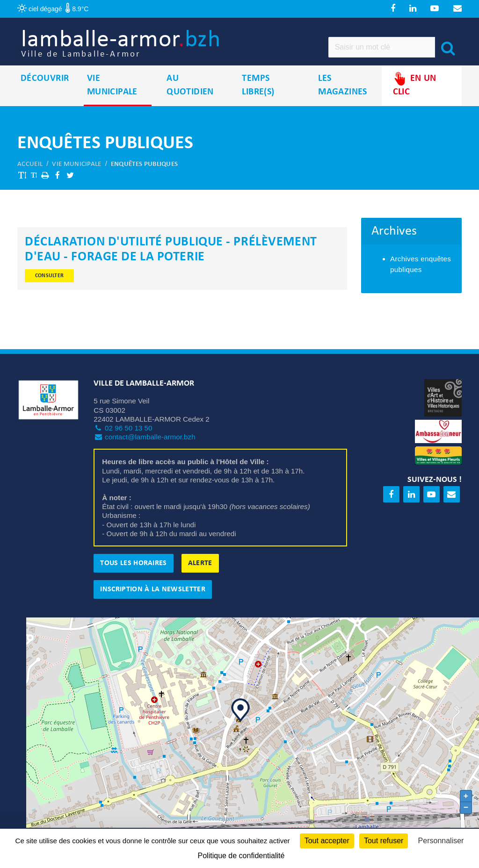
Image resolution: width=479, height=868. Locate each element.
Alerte (200, 578)
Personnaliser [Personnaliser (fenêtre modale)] (441, 841)
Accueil (30, 179)
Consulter (49, 290)
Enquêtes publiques (144, 179)
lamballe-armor (156, 52)
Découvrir (45, 93)
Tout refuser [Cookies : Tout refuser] (384, 841)
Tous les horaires (133, 578)
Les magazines (343, 100)
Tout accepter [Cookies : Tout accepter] (327, 841)
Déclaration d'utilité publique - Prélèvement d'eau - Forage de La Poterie (171, 264)
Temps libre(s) (258, 100)
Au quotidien (190, 100)
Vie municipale (112, 100)
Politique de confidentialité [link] (241, 856)
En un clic (415, 99)
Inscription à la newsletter (153, 604)
